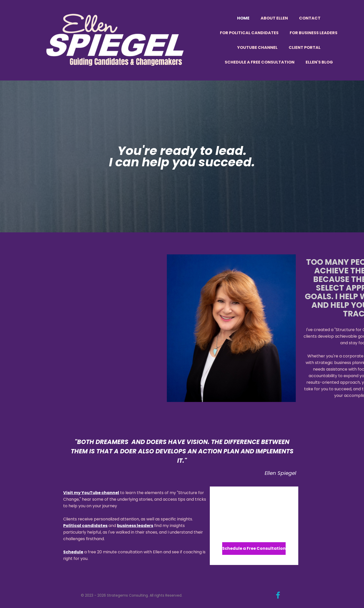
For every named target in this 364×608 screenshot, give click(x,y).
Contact (310, 18)
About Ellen (274, 18)
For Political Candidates (249, 33)
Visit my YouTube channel (91, 493)
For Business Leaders (314, 33)
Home (243, 18)
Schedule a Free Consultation (260, 62)
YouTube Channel (257, 47)
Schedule (73, 552)
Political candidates (85, 526)
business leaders (135, 526)
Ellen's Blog (319, 62)
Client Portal (305, 47)
